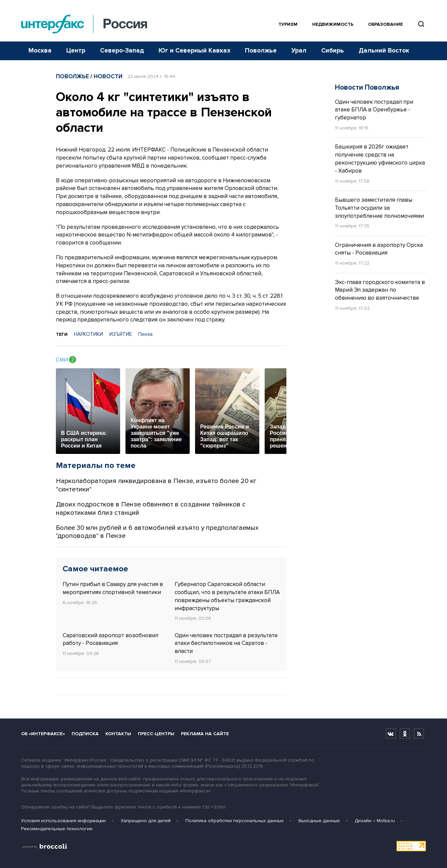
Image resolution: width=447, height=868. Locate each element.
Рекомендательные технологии (57, 829)
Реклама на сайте (205, 734)
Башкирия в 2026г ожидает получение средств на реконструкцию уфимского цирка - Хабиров (380, 159)
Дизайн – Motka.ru (375, 821)
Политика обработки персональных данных (235, 821)
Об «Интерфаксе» (43, 734)
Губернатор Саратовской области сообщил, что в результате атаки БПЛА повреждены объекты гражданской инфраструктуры (227, 596)
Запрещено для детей (146, 821)
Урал (299, 51)
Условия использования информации (63, 821)
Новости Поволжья (367, 87)
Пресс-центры (156, 734)
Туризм (288, 24)
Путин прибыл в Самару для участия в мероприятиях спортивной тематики (113, 588)
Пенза (145, 334)
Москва (40, 51)
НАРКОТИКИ (88, 334)
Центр (76, 51)
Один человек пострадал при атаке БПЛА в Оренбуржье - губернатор (374, 110)
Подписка (85, 734)
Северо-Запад (122, 51)
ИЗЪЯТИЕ (121, 334)
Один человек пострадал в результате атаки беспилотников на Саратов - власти (226, 643)
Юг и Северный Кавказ (194, 51)
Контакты (118, 734)
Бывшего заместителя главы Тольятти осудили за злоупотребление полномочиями (379, 208)
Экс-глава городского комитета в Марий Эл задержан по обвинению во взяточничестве (380, 290)
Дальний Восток (384, 51)
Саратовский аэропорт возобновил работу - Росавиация (110, 639)
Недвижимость (333, 24)
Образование (385, 24)
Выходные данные (319, 821)
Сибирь (333, 51)
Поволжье (261, 51)
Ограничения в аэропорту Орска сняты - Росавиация (379, 249)
